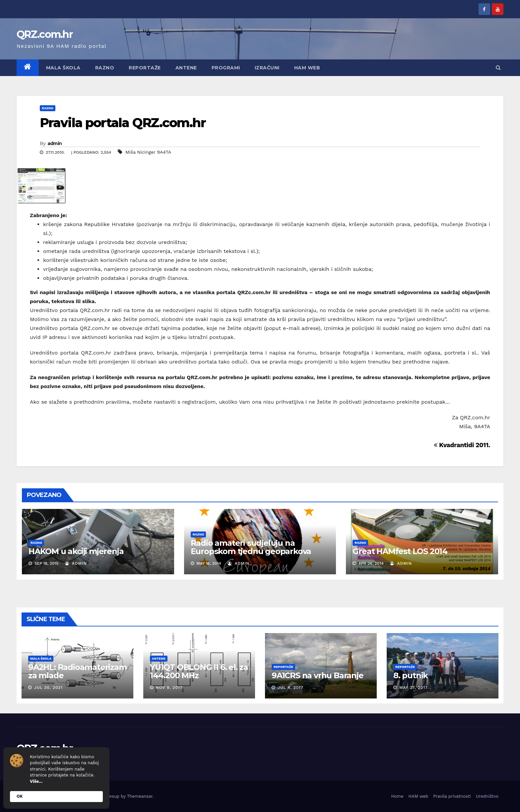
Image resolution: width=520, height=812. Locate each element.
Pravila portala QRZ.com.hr (123, 123)
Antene (186, 68)
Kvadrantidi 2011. (462, 445)
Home (397, 796)
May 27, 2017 (414, 688)
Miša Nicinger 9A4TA (148, 152)
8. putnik (411, 675)
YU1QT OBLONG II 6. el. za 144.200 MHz (199, 671)
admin (55, 143)
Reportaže (145, 68)
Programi (226, 68)
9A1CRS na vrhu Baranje (318, 675)
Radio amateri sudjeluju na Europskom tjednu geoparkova (251, 547)
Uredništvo (487, 796)
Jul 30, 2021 (48, 688)
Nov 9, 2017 (169, 688)
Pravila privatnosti (452, 796)
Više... (36, 781)
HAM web (307, 68)
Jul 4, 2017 (291, 688)
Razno (105, 68)
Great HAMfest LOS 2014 (400, 551)
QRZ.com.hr (45, 34)
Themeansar (140, 796)
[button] (498, 68)
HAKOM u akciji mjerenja (76, 551)
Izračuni (267, 68)
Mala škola (63, 68)
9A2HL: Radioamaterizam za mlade (77, 671)
